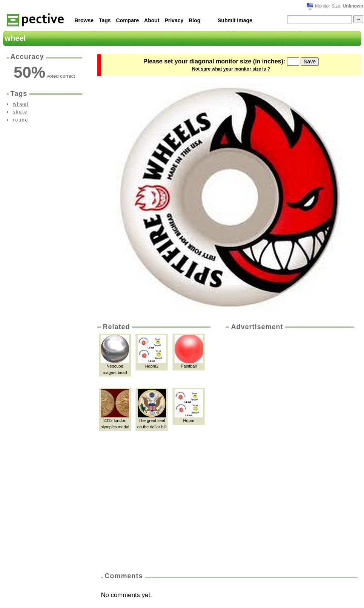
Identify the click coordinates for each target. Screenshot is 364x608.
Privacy (174, 20)
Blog (194, 20)
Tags (105, 20)
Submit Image (235, 20)
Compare (128, 20)
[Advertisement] (260, 449)
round (21, 120)
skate (21, 112)
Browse (84, 20)
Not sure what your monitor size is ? (231, 69)
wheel (21, 104)
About (152, 20)
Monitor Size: (339, 6)
